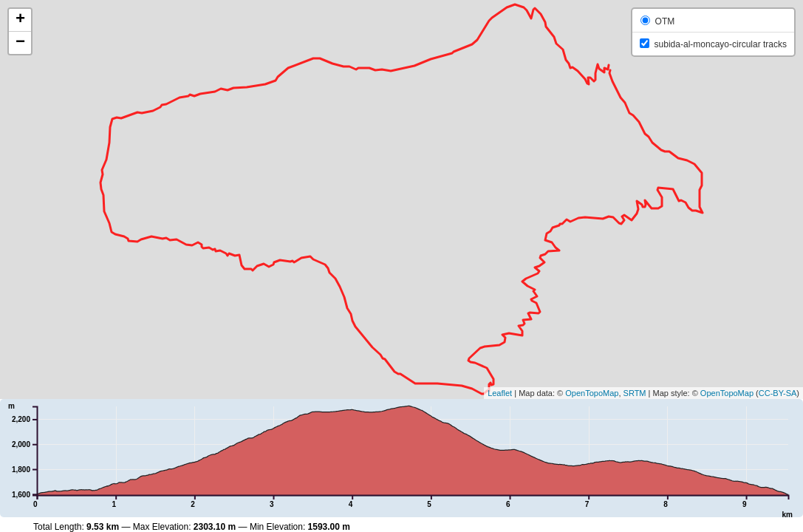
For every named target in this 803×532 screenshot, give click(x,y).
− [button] (20, 43)
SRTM (635, 393)
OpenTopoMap (592, 393)
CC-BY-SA (778, 393)
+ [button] (20, 20)
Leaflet (500, 393)
